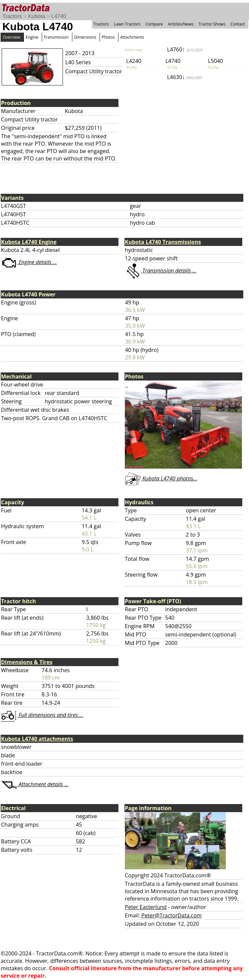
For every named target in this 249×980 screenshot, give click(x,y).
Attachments (132, 37)
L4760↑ (185, 49)
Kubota (37, 16)
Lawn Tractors (127, 24)
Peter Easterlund (146, 907)
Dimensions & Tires (27, 662)
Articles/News (181, 24)
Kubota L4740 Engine (29, 242)
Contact (238, 24)
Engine (32, 37)
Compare (154, 24)
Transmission (56, 37)
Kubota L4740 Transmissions (163, 242)
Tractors (12, 16)
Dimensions (85, 37)
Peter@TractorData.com (171, 915)
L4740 (59, 16)
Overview (11, 37)
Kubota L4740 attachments (37, 739)
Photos (108, 37)
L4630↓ (185, 77)
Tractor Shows (212, 24)
